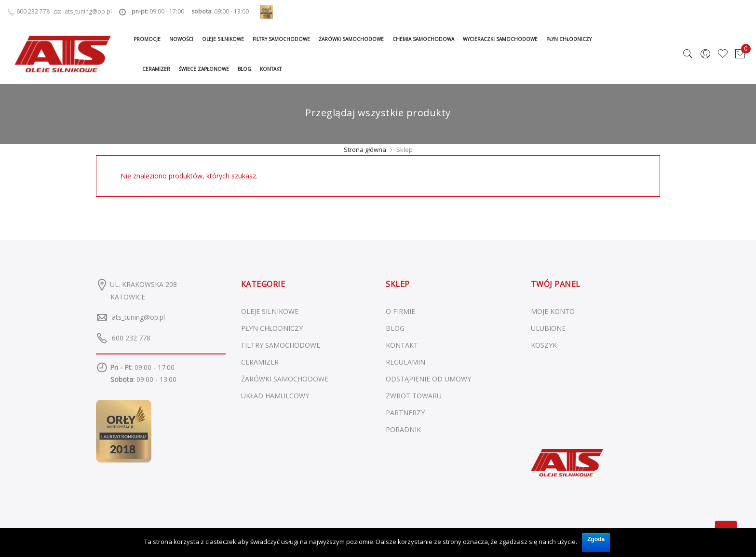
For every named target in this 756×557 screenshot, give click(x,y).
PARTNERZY (405, 413)
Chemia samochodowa (423, 39)
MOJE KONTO (553, 311)
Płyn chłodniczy (569, 39)
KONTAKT (402, 345)
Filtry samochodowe (281, 39)
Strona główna (365, 149)
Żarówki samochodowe (351, 39)
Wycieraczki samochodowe (500, 39)
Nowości (181, 39)
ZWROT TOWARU (414, 396)
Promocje (147, 39)
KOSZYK (544, 345)
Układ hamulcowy (275, 396)
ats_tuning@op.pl (138, 317)
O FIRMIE (400, 311)
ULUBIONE (548, 328)
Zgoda (596, 539)
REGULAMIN (405, 362)
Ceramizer (156, 69)
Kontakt (271, 69)
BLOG (395, 328)
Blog (244, 69)
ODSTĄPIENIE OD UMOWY (428, 379)
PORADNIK (403, 429)
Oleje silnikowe (223, 39)
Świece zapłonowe (204, 69)
